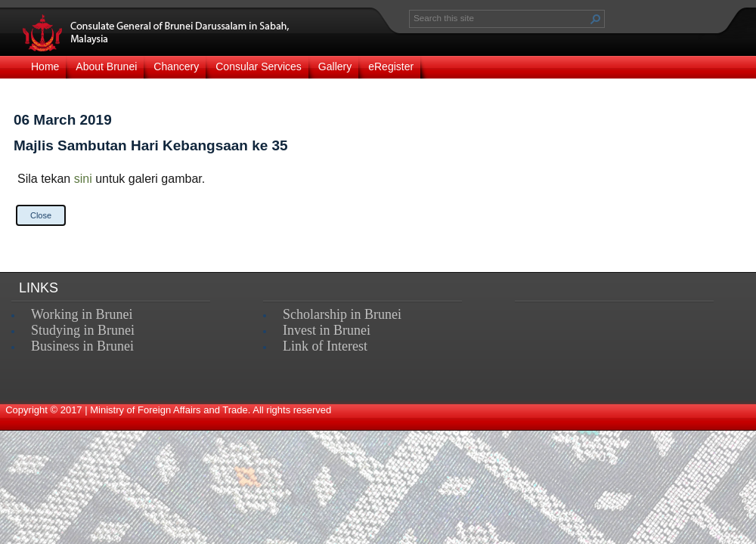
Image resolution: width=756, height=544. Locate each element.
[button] (596, 19)
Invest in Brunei (327, 330)
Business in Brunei (82, 346)
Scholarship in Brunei (342, 314)
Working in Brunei (82, 314)
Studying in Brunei (83, 330)
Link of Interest (325, 346)
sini (83, 179)
